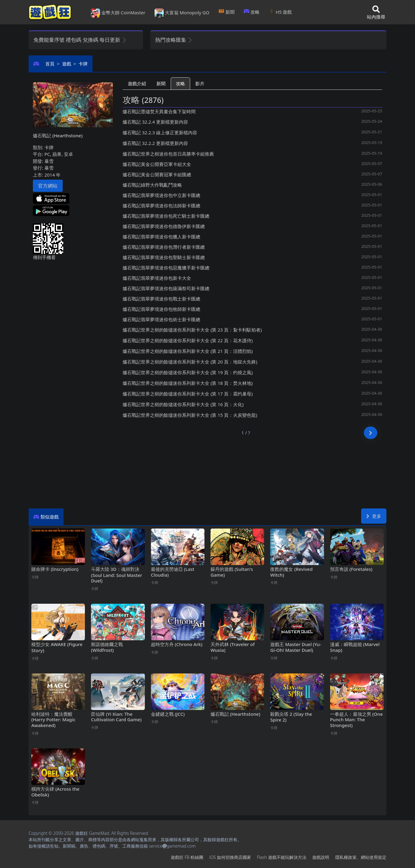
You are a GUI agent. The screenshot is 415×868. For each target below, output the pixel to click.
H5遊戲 (280, 12)
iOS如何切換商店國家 (230, 857)
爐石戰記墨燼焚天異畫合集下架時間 (159, 111)
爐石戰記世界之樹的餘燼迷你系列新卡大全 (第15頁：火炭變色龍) (190, 415)
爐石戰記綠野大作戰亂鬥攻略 (152, 185)
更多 (374, 516)
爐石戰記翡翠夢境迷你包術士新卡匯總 (161, 319)
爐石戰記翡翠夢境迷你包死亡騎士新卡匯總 (166, 216)
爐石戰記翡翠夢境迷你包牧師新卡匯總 (161, 309)
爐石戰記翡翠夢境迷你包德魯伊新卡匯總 (164, 226)
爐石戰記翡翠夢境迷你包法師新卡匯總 (161, 206)
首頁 (50, 64)
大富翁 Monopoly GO (182, 13)
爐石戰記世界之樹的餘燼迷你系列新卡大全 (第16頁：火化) (183, 404)
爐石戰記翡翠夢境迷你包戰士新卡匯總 (161, 299)
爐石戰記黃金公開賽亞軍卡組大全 (157, 164)
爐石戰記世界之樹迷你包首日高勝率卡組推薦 (168, 154)
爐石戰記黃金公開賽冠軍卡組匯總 (157, 174)
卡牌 (83, 64)
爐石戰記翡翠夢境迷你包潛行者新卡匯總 (164, 247)
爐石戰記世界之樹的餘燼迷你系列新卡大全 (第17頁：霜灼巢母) (188, 394)
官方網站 (48, 186)
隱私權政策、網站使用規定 (361, 857)
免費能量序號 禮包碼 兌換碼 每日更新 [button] (80, 40)
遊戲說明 (321, 857)
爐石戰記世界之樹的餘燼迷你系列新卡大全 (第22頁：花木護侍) (188, 340)
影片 (200, 83)
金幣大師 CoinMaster (118, 13)
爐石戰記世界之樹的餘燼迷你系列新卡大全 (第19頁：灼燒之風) (188, 372)
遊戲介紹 (137, 83)
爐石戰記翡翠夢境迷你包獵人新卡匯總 (161, 237)
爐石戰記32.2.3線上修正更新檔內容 (160, 132)
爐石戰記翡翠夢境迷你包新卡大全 (157, 278)
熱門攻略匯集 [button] (174, 40)
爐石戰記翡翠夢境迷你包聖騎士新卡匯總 (164, 257)
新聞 (227, 12)
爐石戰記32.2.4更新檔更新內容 (155, 122)
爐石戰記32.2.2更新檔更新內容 (155, 143)
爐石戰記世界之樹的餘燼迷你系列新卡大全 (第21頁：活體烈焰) (188, 351)
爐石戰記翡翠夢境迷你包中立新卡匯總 (161, 195)
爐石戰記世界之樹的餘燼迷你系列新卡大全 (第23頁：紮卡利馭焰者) (192, 330)
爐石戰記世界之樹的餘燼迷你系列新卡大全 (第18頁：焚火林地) (188, 383)
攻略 (252, 12)
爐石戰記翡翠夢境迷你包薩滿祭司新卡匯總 (166, 288)
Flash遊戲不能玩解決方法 (282, 857)
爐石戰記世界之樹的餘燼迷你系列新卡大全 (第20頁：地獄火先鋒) (190, 362)
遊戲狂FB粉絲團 (187, 857)
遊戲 (67, 64)
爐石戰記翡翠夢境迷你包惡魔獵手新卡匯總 (166, 268)
